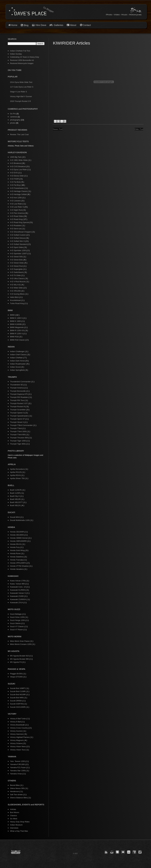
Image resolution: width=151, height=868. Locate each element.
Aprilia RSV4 (15, 475)
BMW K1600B (16, 324)
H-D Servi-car (16, 229)
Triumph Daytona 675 (19, 394)
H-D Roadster (16, 225)
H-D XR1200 (15, 291)
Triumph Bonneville (18, 391)
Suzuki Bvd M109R (18, 694)
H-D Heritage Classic (19, 191)
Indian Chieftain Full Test (20, 51)
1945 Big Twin (16, 157)
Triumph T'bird (16, 428)
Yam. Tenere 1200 (18, 761)
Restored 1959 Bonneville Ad (22, 60)
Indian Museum (16, 825)
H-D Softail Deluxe (18, 238)
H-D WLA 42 (15, 285)
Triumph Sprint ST (18, 419)
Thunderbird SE (17, 385)
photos (13, 123)
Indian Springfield (17, 370)
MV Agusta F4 (16, 662)
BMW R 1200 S (17, 334)
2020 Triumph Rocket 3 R (20, 101)
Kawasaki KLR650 (18, 590)
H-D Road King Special (20, 222)
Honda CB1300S (17, 535)
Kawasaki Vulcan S (18, 593)
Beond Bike (15, 785)
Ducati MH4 (15, 517)
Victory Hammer (17, 734)
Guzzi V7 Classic (17, 626)
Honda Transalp (17, 560)
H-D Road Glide (17, 216)
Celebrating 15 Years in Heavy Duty (24, 57)
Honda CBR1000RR (19, 541)
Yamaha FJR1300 (18, 764)
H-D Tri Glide (16, 275)
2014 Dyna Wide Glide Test (21, 82)
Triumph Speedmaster (19, 416)
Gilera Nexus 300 (17, 788)
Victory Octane (16, 743)
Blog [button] (26, 25)
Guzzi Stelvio (16, 623)
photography (15, 120)
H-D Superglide (17, 269)
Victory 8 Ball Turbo (18, 719)
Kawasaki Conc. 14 (18, 587)
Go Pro (13, 114)
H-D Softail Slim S (18, 241)
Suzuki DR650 (16, 701)
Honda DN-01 (16, 544)
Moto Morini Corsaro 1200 (21, 644)
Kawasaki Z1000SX (18, 599)
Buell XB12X (15, 505)
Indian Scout (15, 367)
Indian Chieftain (17, 358)
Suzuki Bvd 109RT (18, 688)
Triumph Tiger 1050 (18, 441)
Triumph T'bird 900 (18, 435)
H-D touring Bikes (17, 294)
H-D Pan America (17, 213)
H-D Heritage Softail (18, 194)
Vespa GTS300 (17, 677)
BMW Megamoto (17, 327)
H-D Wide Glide (17, 288)
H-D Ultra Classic (17, 278)
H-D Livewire (16, 201)
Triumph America (17, 388)
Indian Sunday (16, 54)
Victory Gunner (16, 731)
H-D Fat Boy (15, 185)
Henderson (15, 791)
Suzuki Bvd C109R (18, 691)
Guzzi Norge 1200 (18, 620)
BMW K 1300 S (17, 318)
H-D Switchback (17, 272)
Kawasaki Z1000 (17, 596)
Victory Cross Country (19, 728)
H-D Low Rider (16, 204)
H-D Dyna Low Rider (19, 170)
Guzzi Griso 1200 (17, 617)
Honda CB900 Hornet (19, 538)
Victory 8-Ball (16, 722)
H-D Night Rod (16, 210)
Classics (13, 816)
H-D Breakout (16, 163)
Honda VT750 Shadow (19, 566)
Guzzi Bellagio (16, 614)
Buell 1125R (15, 493)
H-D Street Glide (17, 263)
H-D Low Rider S (17, 207)
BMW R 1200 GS (17, 330)
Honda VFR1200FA (18, 563)
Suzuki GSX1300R (18, 707)
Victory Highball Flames (20, 737)
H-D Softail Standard (19, 244)
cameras (14, 117)
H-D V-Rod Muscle (18, 282)
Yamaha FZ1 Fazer (18, 767)
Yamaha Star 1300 (18, 771)
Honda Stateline (17, 557)
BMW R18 (14, 337)
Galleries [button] (58, 25)
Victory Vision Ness (18, 746)
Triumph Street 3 (17, 422)
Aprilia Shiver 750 (17, 478)
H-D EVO (14, 173)
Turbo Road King (17, 303)
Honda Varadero (17, 569)
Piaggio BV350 (16, 674)
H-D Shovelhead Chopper (21, 232)
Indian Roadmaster (18, 364)
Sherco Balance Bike (19, 798)
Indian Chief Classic (18, 355)
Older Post (139, 129)
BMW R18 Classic (18, 340)
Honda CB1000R (17, 532)
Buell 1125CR (16, 490)
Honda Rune (15, 553)
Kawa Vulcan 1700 (18, 581)
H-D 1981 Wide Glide (19, 160)
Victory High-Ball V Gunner (21, 96)
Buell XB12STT (17, 502)
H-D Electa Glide (17, 176)
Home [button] (14, 25)
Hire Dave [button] (39, 25)
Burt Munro (15, 812)
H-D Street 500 (16, 257)
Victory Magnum (17, 740)
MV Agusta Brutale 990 (20, 659)
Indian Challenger (17, 351)
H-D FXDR (15, 179)
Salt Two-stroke (17, 795)
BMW (12, 315)
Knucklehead (16, 300)
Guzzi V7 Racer (17, 630)
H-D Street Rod (17, 266)
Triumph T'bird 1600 (18, 431)
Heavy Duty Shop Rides (20, 822)
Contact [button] (87, 25)
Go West (14, 819)
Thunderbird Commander (21, 382)
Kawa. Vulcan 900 (18, 584)
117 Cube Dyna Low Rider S (22, 87)
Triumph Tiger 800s (18, 444)
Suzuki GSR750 (17, 704)
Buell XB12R (15, 499)
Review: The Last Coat (19, 134)
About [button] (73, 25)
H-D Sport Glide (17, 247)
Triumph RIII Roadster (19, 397)
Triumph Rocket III (18, 407)
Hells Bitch (15, 297)
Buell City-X (15, 496)
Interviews (14, 828)
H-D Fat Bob (15, 182)
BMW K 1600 (16, 321)
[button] (106, 852)
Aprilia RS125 (16, 472)
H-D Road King (16, 219)
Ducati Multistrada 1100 (20, 520)
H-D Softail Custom (18, 235)
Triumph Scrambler (18, 410)
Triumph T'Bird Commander (22, 425)
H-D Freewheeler (17, 188)
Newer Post (58, 129)
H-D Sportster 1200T (19, 254)
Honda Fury (15, 547)
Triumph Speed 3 (17, 413)
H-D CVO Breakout (18, 166)
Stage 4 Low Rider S (18, 92)
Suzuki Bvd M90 (17, 698)
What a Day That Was (19, 831)
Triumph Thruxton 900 (19, 438)
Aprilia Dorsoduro (17, 469)
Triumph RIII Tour (17, 400)
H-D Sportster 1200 (18, 250)
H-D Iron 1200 (16, 198)
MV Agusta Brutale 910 (20, 656)
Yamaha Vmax (16, 774)
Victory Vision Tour (18, 750)
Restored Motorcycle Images (22, 63)
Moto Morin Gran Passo (20, 641)
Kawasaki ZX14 (17, 602)
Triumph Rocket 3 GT (19, 403)
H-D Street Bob (17, 260)
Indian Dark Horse (18, 361)
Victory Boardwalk (18, 725)
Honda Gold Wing (17, 550)
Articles (13, 809)
